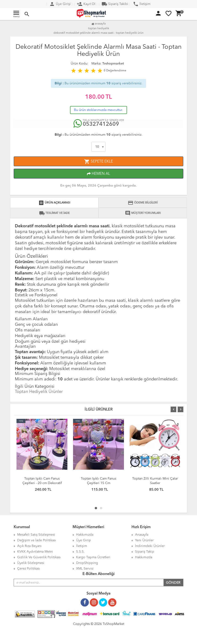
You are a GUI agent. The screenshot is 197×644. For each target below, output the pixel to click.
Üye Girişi (60, 4)
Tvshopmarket (113, 64)
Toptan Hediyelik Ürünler (39, 392)
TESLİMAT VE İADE (54, 213)
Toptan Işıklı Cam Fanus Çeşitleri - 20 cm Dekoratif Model (42, 483)
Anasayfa (98, 24)
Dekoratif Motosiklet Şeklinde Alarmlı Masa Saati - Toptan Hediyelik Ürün (98, 33)
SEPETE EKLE (98, 162)
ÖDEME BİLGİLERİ (143, 203)
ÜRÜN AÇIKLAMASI (54, 203)
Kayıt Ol (86, 4)
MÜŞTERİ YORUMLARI (143, 213)
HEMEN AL (98, 174)
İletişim (142, 4)
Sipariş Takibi (115, 4)
